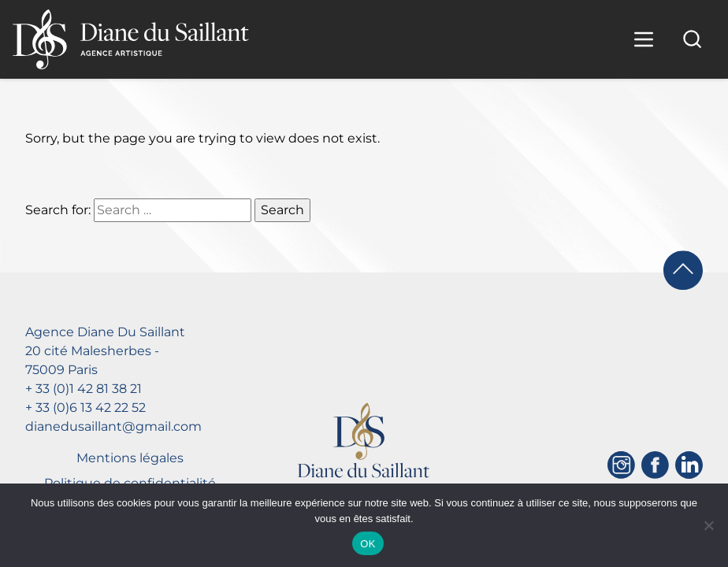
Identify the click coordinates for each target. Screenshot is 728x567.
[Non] (708, 525)
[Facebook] (655, 465)
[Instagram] (621, 465)
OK (368, 544)
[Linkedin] (689, 465)
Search (282, 210)
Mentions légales (130, 458)
